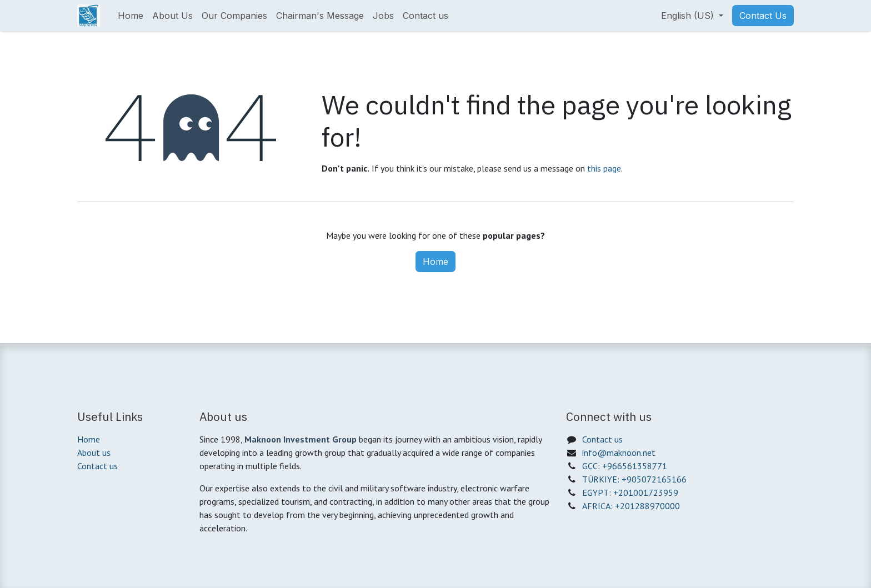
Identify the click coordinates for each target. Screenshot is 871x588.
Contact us (97, 466)
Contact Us (763, 16)
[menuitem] (131, 16)
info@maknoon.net (619, 453)
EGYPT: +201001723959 (630, 492)
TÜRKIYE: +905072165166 (634, 479)
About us (94, 453)
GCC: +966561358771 (625, 466)
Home (436, 262)
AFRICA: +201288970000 (631, 506)
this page (604, 168)
